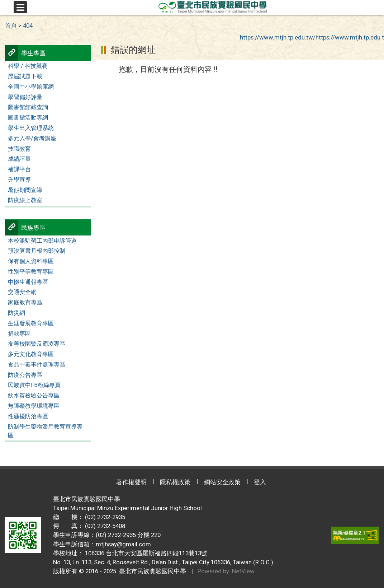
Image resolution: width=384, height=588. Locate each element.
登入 (260, 482)
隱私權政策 (175, 482)
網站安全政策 (222, 482)
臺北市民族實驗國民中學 (151, 571)
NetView (243, 571)
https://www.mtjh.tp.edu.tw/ (278, 37)
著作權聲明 (131, 482)
